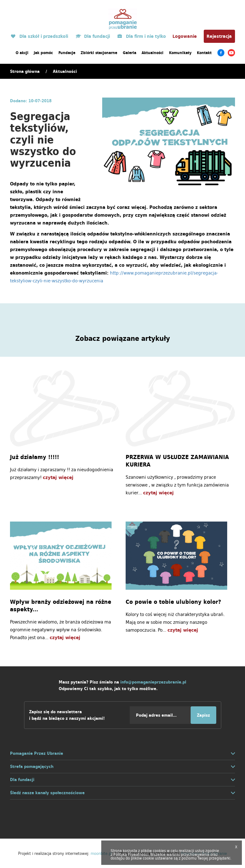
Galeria (130, 53)
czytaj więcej (58, 477)
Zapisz (203, 715)
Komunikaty (180, 53)
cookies (159, 851)
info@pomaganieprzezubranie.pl (153, 682)
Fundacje (67, 53)
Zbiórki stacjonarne (99, 53)
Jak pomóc (43, 53)
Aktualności (152, 53)
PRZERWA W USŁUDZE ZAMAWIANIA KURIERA (177, 461)
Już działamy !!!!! (35, 457)
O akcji (22, 53)
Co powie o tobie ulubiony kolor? (173, 602)
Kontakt (204, 53)
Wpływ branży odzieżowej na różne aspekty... (61, 606)
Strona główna (25, 71)
